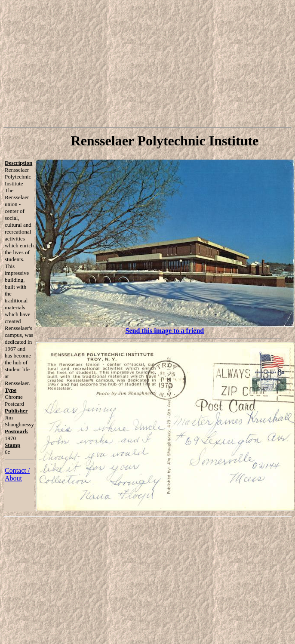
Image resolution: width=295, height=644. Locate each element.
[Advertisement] (148, 64)
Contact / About (17, 474)
